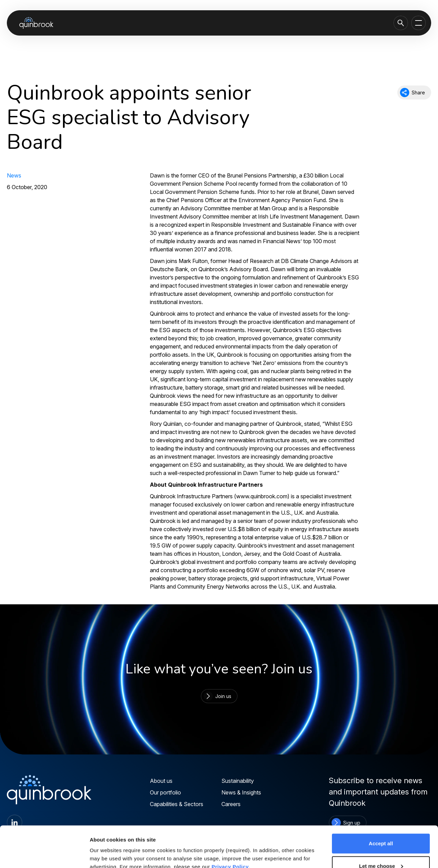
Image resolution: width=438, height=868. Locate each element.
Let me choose (381, 827)
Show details (106, 847)
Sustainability (238, 781)
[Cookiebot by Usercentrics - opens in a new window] (44, 855)
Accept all (381, 805)
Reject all (381, 850)
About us (161, 781)
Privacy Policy (230, 828)
